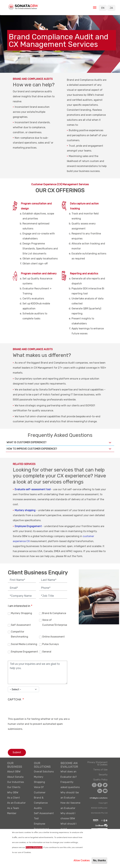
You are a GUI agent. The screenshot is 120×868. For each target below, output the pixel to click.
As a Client (14, 798)
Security (103, 775)
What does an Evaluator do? (69, 774)
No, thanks (99, 860)
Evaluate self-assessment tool (33, 489)
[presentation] (32, 710)
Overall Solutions (44, 772)
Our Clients (14, 787)
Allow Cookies (82, 860)
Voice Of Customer (40, 790)
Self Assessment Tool (44, 816)
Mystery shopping (25, 510)
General (47, 652)
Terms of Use (100, 770)
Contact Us (17, 56)
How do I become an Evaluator (70, 805)
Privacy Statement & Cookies (97, 764)
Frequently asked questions (70, 785)
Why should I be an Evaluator (70, 795)
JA (111, 8)
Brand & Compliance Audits (41, 803)
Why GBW (13, 792)
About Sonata (15, 777)
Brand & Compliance (54, 613)
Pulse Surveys (50, 644)
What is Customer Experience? (59, 443)
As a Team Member (13, 811)
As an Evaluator (16, 803)
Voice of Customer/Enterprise (55, 622)
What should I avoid (68, 826)
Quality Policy (100, 780)
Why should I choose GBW (68, 816)
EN (103, 8)
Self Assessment (21, 625)
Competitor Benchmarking (20, 634)
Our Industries (16, 782)
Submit (17, 752)
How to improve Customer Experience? (59, 450)
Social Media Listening (24, 644)
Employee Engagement (28, 526)
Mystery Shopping (21, 613)
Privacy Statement (34, 847)
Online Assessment (53, 637)
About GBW (14, 772)
